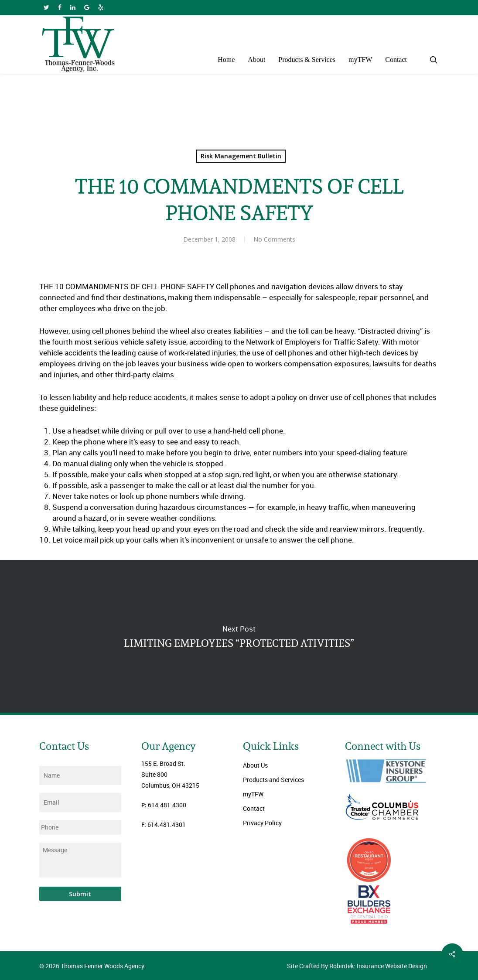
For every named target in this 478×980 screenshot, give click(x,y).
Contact (254, 808)
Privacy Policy (262, 823)
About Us (255, 765)
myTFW (253, 794)
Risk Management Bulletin (241, 156)
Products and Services (273, 780)
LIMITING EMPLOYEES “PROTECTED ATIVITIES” (239, 636)
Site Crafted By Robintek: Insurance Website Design (357, 966)
